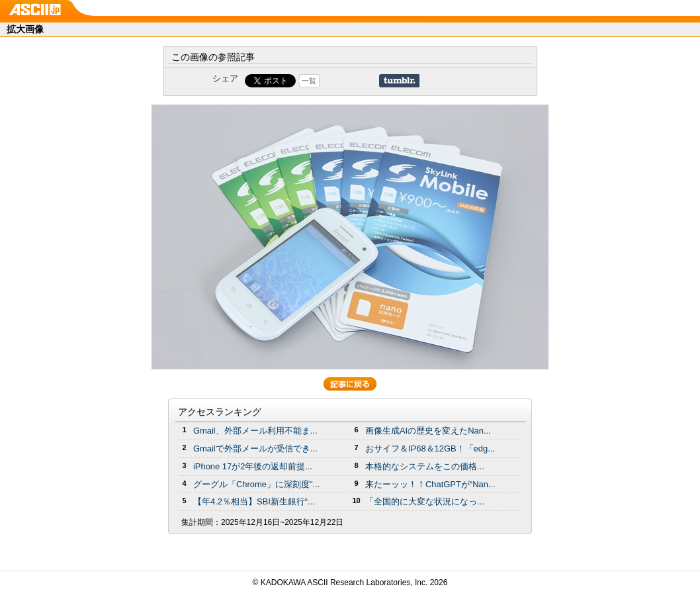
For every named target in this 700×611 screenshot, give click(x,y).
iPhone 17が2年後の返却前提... (253, 466)
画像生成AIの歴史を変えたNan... (428, 431)
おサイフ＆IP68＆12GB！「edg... (430, 448)
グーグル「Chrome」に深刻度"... (256, 484)
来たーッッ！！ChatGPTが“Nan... (430, 484)
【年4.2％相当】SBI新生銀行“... (254, 501)
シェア (225, 78)
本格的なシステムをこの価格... (425, 466)
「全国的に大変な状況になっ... (425, 501)
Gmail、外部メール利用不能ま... (255, 431)
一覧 (309, 81)
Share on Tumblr (399, 81)
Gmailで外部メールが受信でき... (255, 448)
